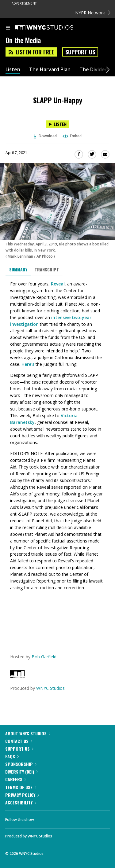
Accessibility (21, 802)
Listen (13, 70)
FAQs (12, 756)
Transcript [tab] (47, 269)
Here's (28, 364)
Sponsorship (21, 764)
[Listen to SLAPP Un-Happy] (57, 124)
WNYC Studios (50, 688)
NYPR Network (93, 13)
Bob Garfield (44, 657)
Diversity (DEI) (21, 772)
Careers (16, 779)
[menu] (8, 28)
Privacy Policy (22, 795)
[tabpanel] (57, 452)
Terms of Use (21, 787)
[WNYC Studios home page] (52, 28)
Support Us (80, 52)
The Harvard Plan (50, 70)
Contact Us (19, 741)
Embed (72, 136)
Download (45, 136)
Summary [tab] (18, 269)
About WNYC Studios (28, 733)
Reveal (58, 284)
